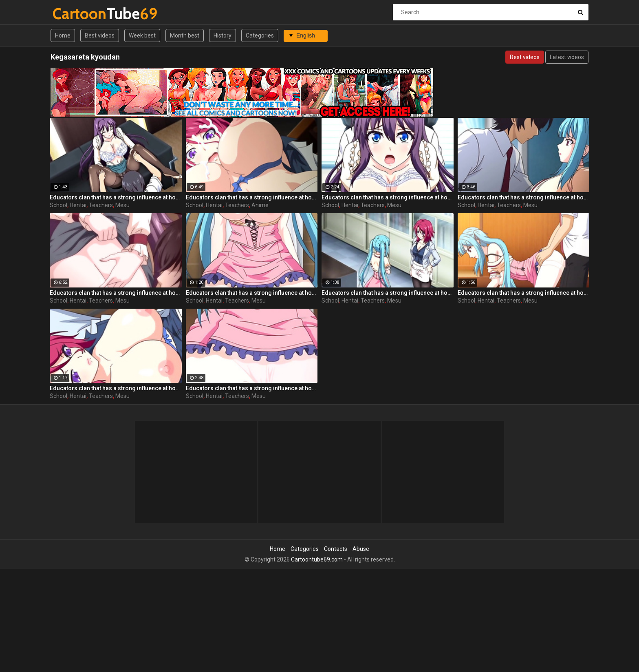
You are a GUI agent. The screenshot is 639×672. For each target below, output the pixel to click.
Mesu (122, 205)
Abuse (361, 549)
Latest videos (567, 57)
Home (63, 35)
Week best (142, 35)
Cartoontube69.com (317, 559)
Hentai (78, 205)
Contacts (336, 549)
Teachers (101, 205)
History (223, 35)
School (58, 205)
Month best (185, 35)
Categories (260, 35)
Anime (260, 205)
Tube (74, 14)
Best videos (100, 35)
